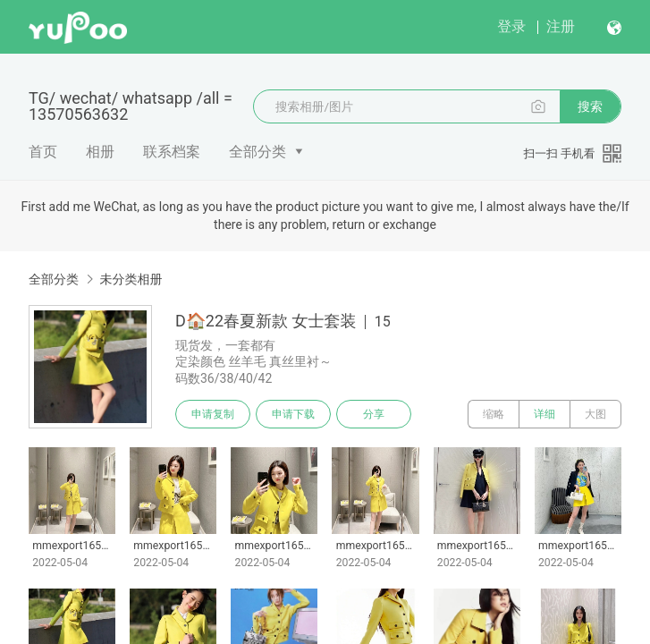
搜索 (590, 106)
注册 (561, 26)
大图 (595, 414)
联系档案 (172, 152)
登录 (511, 26)
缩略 (494, 414)
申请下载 (293, 414)
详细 (544, 414)
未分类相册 (131, 279)
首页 (43, 152)
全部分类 (257, 152)
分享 (374, 414)
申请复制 (213, 414)
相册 (100, 152)
